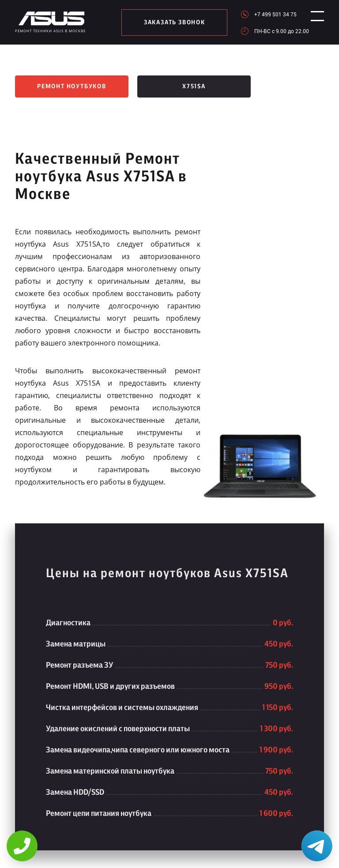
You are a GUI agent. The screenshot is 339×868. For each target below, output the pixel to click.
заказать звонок (171, 23)
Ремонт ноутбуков (72, 86)
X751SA (194, 86)
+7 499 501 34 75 (268, 14)
